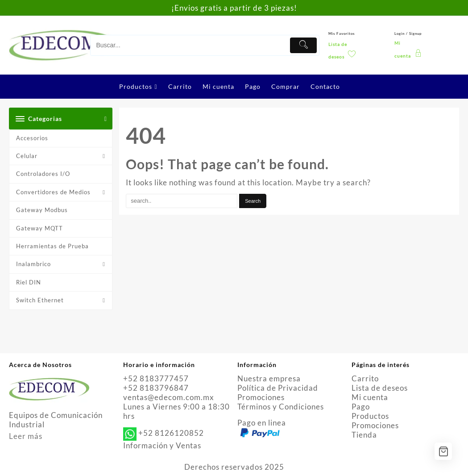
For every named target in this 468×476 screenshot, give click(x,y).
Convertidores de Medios (53, 192)
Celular (27, 156)
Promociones (261, 397)
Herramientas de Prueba (52, 246)
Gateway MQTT (39, 228)
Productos (370, 416)
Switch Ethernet (40, 300)
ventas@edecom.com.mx (169, 397)
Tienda (364, 435)
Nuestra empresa (269, 378)
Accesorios (32, 138)
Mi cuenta (370, 397)
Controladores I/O (43, 174)
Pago (361, 407)
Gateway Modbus (42, 210)
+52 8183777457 (156, 378)
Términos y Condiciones (281, 407)
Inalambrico (33, 264)
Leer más (26, 436)
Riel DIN (29, 282)
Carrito (365, 378)
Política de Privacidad (278, 388)
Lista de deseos (380, 388)
